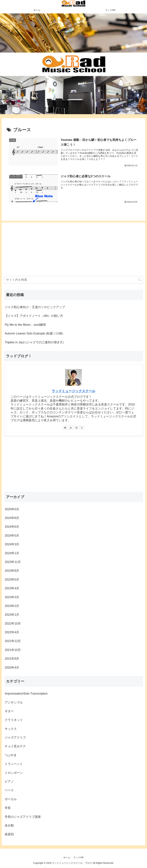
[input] (73, 280)
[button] (140, 280)
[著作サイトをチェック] (65, 428)
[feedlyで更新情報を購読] (76, 428)
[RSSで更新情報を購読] (82, 428)
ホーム (67, 857)
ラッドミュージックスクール (73, 391)
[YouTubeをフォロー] (71, 428)
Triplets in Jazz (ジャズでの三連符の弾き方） (35, 342)
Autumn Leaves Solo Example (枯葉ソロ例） (35, 333)
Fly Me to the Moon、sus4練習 (25, 325)
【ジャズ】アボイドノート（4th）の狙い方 (34, 316)
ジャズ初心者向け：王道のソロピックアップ (35, 307)
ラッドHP (79, 857)
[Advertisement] (73, 248)
